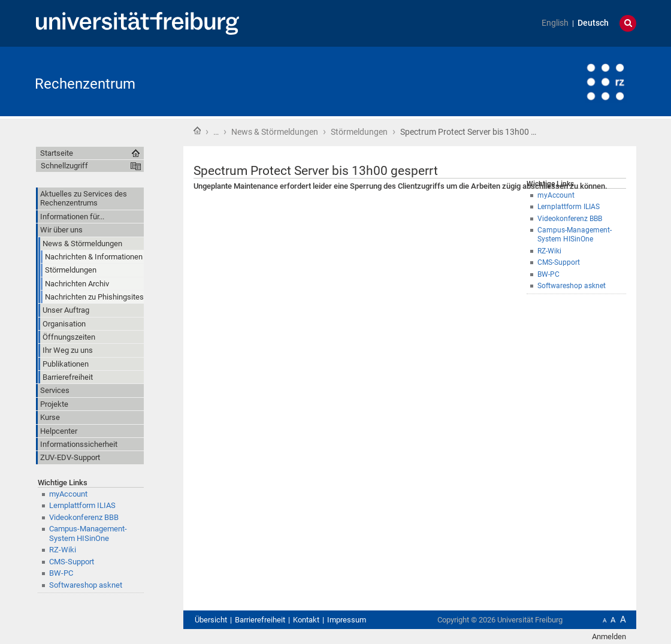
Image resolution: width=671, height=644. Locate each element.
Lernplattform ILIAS (569, 207)
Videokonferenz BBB (570, 219)
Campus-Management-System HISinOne (575, 235)
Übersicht (211, 620)
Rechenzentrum (85, 84)
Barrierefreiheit (260, 620)
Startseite (197, 131)
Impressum (347, 620)
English (555, 23)
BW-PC (548, 274)
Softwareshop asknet (572, 286)
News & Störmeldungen (275, 132)
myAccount (556, 195)
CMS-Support (559, 262)
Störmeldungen (359, 132)
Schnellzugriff (64, 166)
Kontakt (306, 620)
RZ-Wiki (549, 251)
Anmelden (609, 637)
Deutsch (593, 23)
